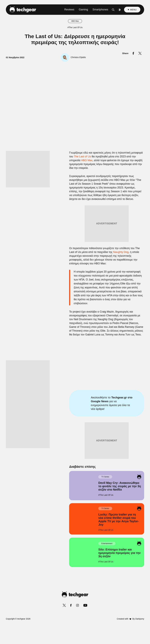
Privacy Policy (91, 392)
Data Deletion (58, 392)
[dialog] (75, 322)
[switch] (111, 309)
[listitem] (75, 303)
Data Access (75, 392)
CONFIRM (54, 382)
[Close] (126, 252)
